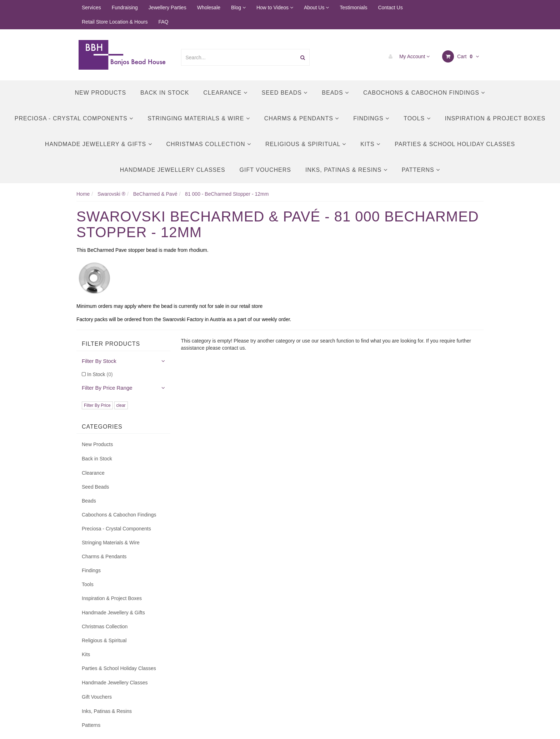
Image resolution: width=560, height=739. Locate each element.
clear (121, 405)
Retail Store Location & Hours (115, 22)
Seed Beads (285, 93)
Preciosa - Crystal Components (74, 118)
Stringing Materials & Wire (199, 118)
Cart (461, 56)
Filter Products (111, 344)
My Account (407, 56)
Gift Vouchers (265, 170)
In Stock (100, 374)
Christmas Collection (209, 144)
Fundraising (125, 8)
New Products (101, 93)
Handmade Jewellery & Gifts (99, 144)
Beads (335, 93)
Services (91, 8)
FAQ (163, 22)
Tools (417, 118)
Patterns (421, 170)
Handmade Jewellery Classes (173, 170)
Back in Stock (165, 93)
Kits (370, 144)
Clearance (225, 93)
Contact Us (390, 8)
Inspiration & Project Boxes (495, 118)
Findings (371, 118)
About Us (316, 8)
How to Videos (275, 8)
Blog (238, 8)
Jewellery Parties (167, 8)
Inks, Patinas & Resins (346, 170)
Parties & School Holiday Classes (455, 144)
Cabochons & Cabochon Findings (424, 93)
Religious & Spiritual (306, 144)
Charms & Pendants (302, 118)
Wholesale (209, 8)
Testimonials (353, 8)
